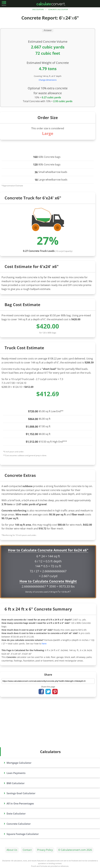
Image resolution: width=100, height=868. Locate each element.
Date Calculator (15, 813)
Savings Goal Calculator (20, 793)
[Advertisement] (50, 724)
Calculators (38, 9)
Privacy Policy (45, 850)
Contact (27, 850)
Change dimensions (48, 80)
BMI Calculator (14, 783)
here (44, 644)
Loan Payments (15, 772)
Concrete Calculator (58, 9)
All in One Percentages (19, 803)
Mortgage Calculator (18, 762)
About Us (12, 850)
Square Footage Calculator (21, 833)
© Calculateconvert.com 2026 (75, 850)
